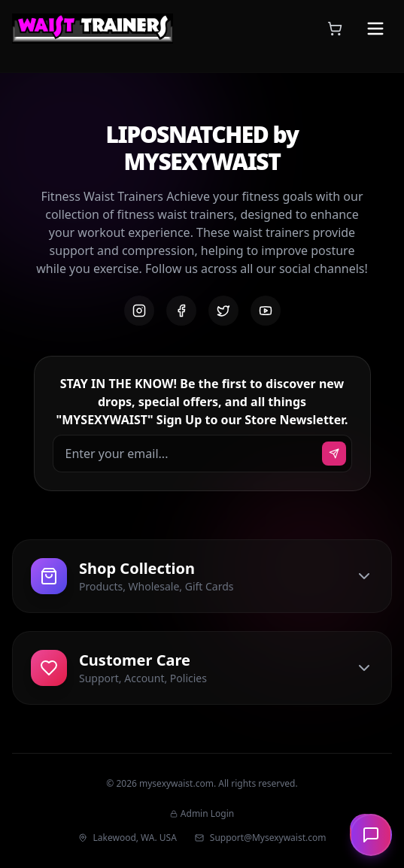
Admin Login (202, 814)
